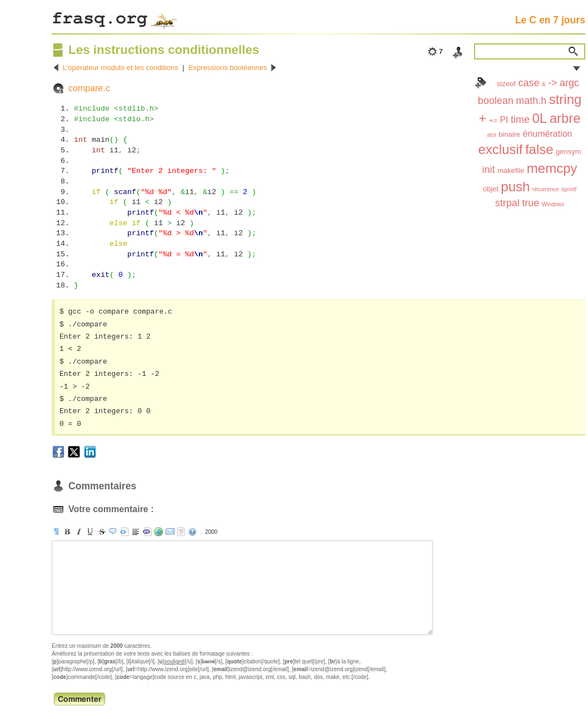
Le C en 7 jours (550, 20)
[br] (136, 532)
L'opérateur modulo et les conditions (121, 68)
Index (481, 83)
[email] (170, 532)
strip (181, 532)
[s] (102, 532)
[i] (79, 532)
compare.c (89, 88)
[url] (158, 532)
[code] (147, 532)
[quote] (113, 532)
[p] (56, 532)
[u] (90, 532)
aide (192, 532)
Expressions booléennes (228, 68)
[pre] (124, 532)
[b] (67, 532)
